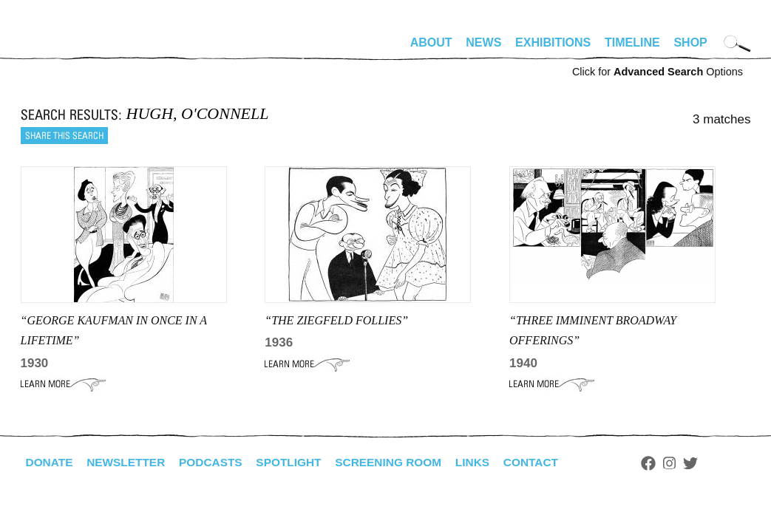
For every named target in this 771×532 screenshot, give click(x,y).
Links (487, 462)
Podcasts (217, 462)
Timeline (632, 42)
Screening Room (400, 462)
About (431, 42)
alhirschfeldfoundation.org (65, 49)
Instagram (687, 463)
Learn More (63, 384)
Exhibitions (553, 42)
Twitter (707, 463)
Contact (547, 462)
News (483, 42)
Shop (690, 42)
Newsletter (129, 462)
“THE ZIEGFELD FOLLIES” (336, 320)
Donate (50, 462)
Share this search (64, 136)
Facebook (666, 463)
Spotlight (297, 462)
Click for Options (658, 72)
